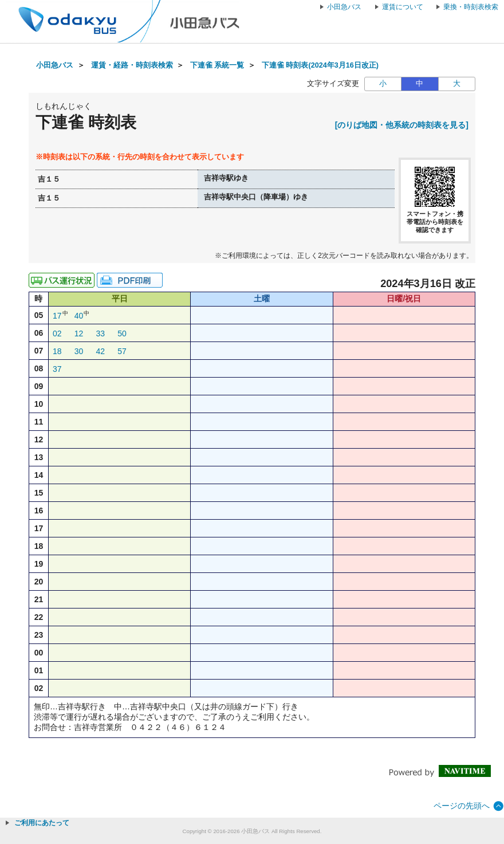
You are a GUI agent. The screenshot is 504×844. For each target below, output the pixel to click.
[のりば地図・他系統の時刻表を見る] (402, 125)
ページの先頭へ (462, 806)
